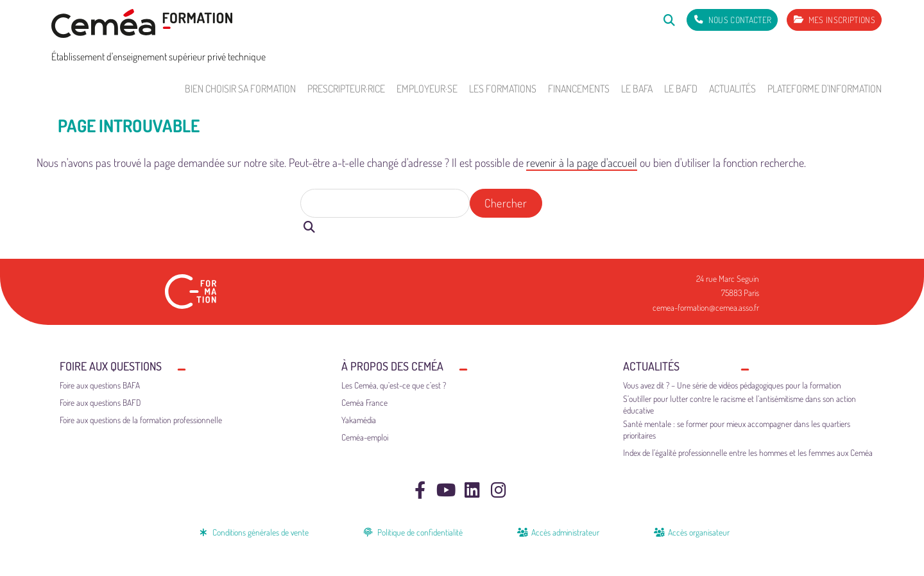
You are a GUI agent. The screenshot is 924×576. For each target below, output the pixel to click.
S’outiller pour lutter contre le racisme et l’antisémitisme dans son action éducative (740, 404)
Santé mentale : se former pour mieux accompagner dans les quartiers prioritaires (737, 429)
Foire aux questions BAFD (100, 402)
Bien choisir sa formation (240, 89)
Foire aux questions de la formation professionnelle (141, 420)
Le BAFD (681, 89)
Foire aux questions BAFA (100, 385)
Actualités (732, 89)
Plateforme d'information (825, 89)
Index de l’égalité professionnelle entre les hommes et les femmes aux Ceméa (748, 452)
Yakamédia (359, 420)
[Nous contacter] (732, 20)
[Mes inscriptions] (834, 20)
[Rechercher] (669, 20)
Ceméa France (364, 402)
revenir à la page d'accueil (582, 162)
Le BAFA (637, 89)
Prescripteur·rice (346, 89)
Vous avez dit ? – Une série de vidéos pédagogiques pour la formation (732, 385)
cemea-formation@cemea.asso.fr (706, 307)
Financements (579, 89)
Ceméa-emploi (365, 437)
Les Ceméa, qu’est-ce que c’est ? (394, 385)
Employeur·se (427, 89)
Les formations (503, 89)
